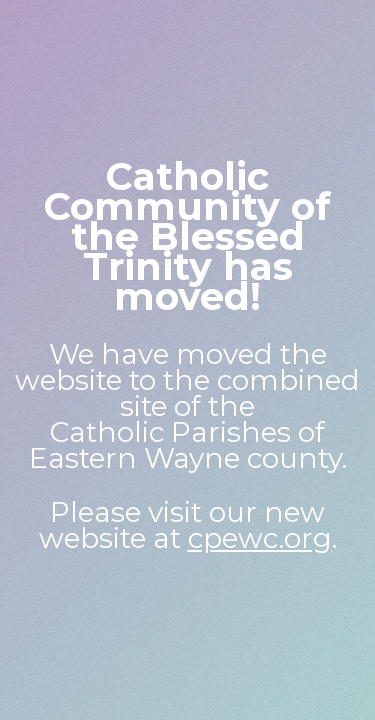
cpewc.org (260, 538)
